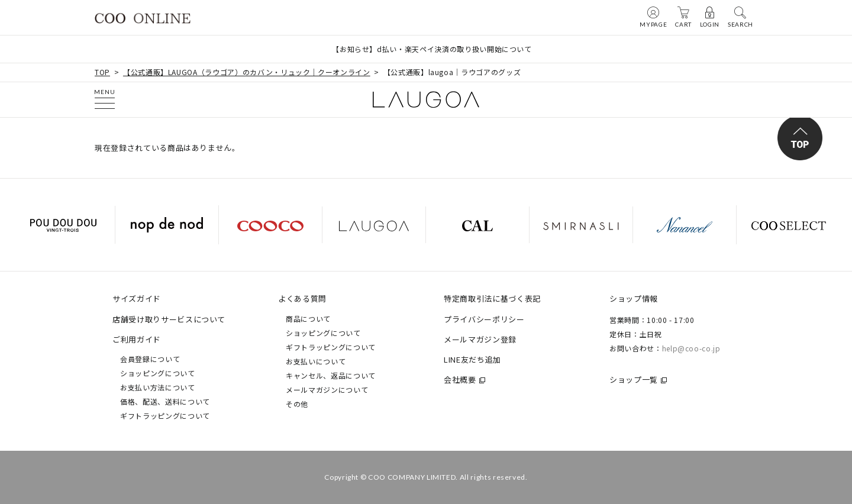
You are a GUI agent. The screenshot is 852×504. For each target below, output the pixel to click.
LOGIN (710, 17)
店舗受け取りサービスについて (169, 319)
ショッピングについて (158, 373)
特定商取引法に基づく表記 (492, 298)
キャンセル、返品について (331, 375)
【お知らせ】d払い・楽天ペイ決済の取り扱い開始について (432, 49)
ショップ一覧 (634, 379)
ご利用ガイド (137, 339)
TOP (102, 72)
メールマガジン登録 (480, 339)
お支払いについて (316, 361)
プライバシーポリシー (484, 319)
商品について (308, 319)
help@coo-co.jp (691, 348)
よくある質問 (302, 298)
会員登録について (150, 359)
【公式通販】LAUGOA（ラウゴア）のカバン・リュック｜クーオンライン (247, 72)
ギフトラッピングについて (165, 416)
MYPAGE (653, 17)
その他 (297, 404)
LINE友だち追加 (472, 359)
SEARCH (740, 17)
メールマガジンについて (327, 390)
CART (683, 17)
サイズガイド (137, 298)
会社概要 (460, 379)
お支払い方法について (158, 387)
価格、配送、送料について (165, 401)
